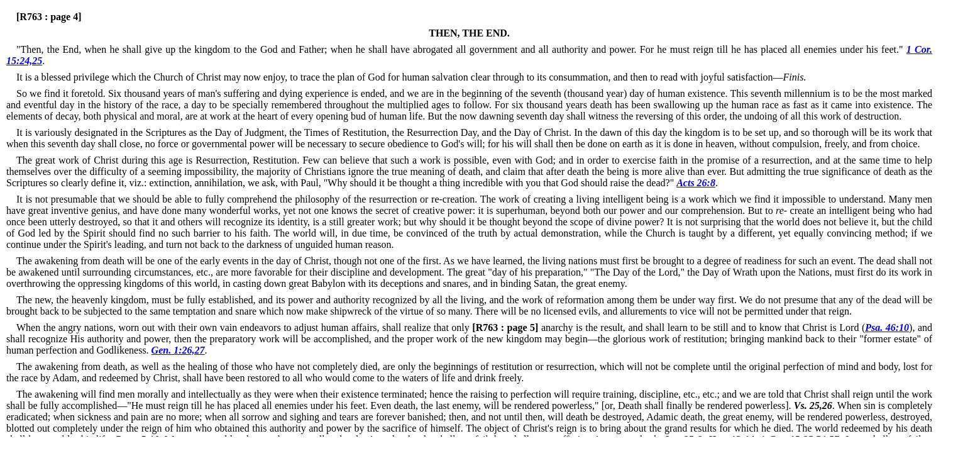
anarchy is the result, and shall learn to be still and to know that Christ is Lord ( (667, 327)
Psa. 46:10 (887, 327)
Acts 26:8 (696, 183)
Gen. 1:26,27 (178, 350)
